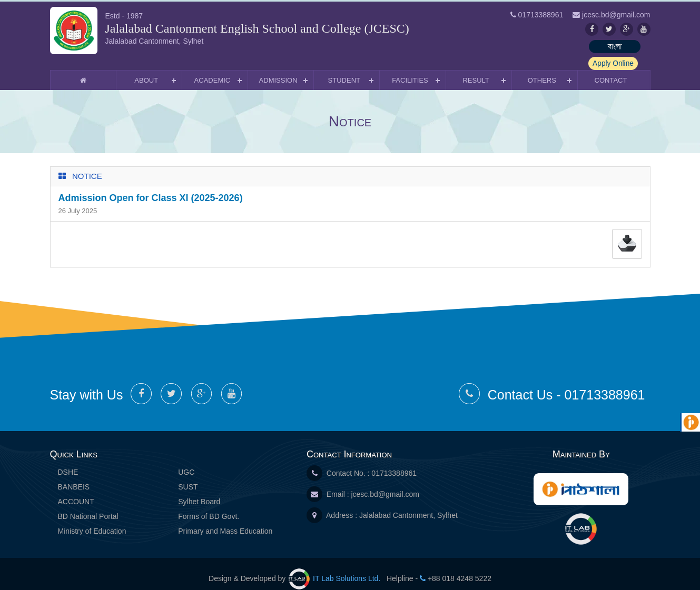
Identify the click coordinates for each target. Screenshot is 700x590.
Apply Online (624, 46)
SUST (188, 476)
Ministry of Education (92, 521)
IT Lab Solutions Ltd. (336, 568)
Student (344, 70)
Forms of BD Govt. (209, 506)
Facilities (410, 70)
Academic (213, 70)
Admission (278, 70)
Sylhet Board (199, 491)
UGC (186, 462)
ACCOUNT (76, 491)
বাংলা (564, 46)
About (146, 70)
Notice (87, 166)
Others (542, 70)
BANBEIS (74, 476)
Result (476, 70)
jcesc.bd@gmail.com (385, 484)
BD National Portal (88, 506)
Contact (611, 70)
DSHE (68, 462)
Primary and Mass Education (225, 521)
